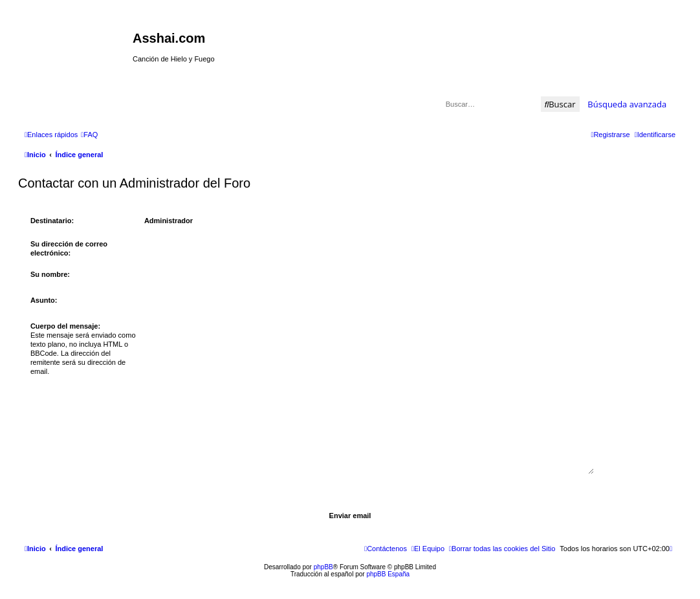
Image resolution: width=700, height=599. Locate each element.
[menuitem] (89, 135)
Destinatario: (52, 221)
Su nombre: (50, 274)
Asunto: (44, 300)
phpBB (323, 567)
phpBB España (388, 574)
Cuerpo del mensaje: (65, 326)
